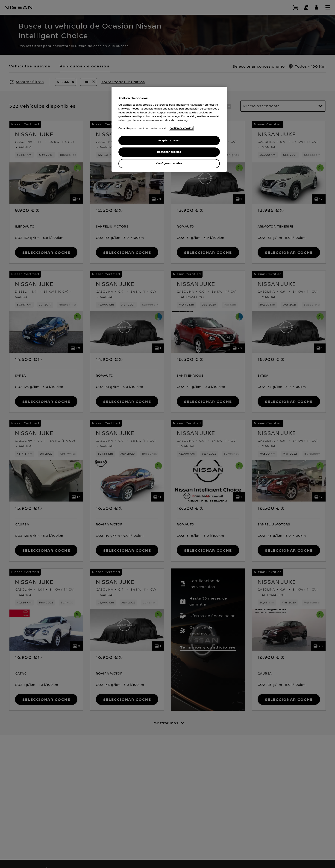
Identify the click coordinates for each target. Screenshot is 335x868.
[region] (169, 129)
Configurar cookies (169, 163)
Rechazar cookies (169, 152)
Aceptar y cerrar (169, 140)
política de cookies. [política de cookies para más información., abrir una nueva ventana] (181, 128)
